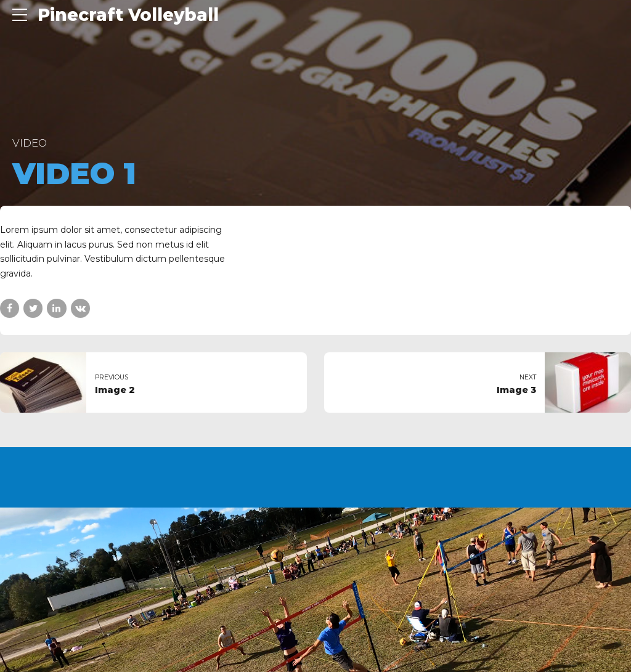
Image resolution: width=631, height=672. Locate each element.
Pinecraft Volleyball (128, 15)
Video (30, 143)
